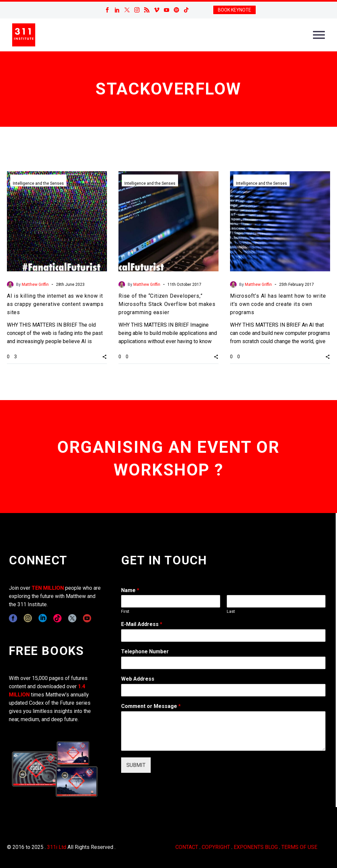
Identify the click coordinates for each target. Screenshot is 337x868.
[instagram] (28, 618)
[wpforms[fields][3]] (223, 690)
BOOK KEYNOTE (234, 10)
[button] (104, 356)
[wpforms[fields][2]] (223, 731)
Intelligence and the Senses (38, 183)
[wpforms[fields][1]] (223, 636)
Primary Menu (319, 35)
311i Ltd (57, 847)
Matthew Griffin (35, 285)
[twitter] (72, 618)
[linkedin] (43, 618)
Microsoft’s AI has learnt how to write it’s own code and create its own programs (278, 304)
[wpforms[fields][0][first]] (170, 601)
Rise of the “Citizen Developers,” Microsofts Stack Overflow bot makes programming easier (167, 304)
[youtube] (87, 618)
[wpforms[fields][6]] (223, 663)
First (125, 611)
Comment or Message (151, 706)
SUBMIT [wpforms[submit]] (136, 765)
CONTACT (187, 847)
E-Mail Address (142, 624)
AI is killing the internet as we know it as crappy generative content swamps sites (55, 304)
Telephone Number (145, 651)
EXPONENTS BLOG (256, 847)
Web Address (138, 679)
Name (130, 590)
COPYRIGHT (216, 847)
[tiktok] (57, 618)
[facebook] (13, 618)
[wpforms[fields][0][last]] (276, 601)
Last (231, 611)
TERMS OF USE (299, 847)
